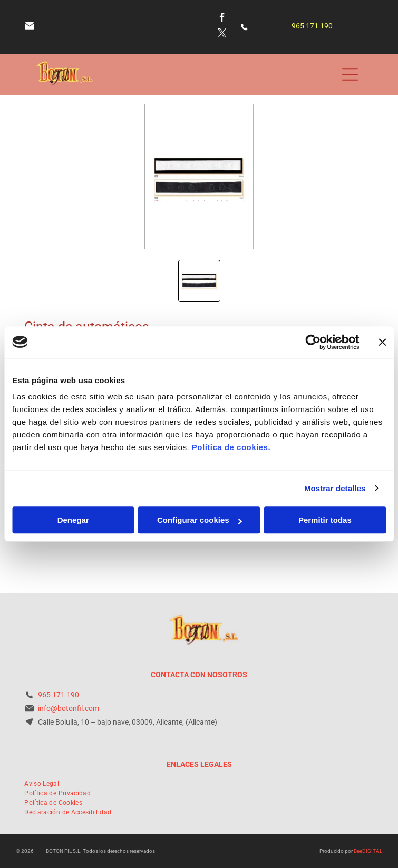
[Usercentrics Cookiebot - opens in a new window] (313, 342)
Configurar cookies (200, 520)
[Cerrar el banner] (382, 342)
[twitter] (222, 35)
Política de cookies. (231, 447)
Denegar (73, 520)
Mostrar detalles (335, 488)
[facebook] (222, 19)
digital (372, 851)
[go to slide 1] (199, 281)
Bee (358, 851)
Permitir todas (325, 520)
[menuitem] (42, 784)
